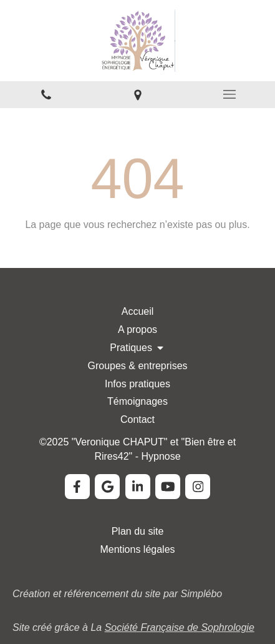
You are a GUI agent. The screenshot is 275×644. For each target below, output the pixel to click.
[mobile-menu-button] (229, 94)
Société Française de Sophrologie (180, 627)
